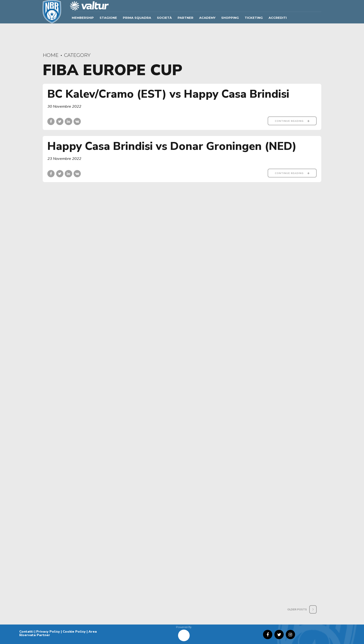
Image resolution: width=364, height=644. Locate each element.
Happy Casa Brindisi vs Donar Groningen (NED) (172, 146)
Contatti (26, 631)
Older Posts (297, 609)
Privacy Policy (48, 631)
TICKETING (254, 18)
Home (51, 55)
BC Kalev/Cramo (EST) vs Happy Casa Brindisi (168, 94)
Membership (83, 18)
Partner (185, 18)
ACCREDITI (278, 18)
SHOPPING (230, 18)
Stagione (108, 18)
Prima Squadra (137, 18)
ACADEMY (207, 18)
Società (164, 18)
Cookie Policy (74, 631)
